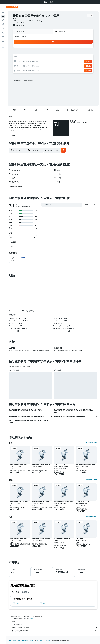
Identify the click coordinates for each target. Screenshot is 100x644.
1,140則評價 (22, 25)
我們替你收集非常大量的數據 (54, 628)
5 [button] (21, 53)
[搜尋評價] (63, 205)
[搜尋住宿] (3, 16)
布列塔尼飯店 (40, 640)
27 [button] (25, 66)
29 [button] (34, 66)
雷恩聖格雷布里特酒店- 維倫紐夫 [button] (41, 465)
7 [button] (30, 53)
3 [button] (43, 48)
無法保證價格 (32, 619)
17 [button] (43, 57)
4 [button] (47, 48)
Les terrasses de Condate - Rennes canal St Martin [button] (62, 466)
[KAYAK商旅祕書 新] (3, 37)
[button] (98, 2)
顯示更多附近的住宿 (92, 443)
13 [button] (25, 57)
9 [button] (38, 53)
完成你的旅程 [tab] (16, 592)
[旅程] (3, 42)
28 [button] (30, 66)
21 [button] (30, 61)
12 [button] (21, 57)
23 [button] (38, 61)
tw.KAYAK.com (12, 640)
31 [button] (43, 66)
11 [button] (47, 53)
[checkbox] (18, 259)
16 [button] (38, 57)
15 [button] (34, 57)
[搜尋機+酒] (3, 24)
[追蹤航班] (3, 33)
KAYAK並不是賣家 (54, 624)
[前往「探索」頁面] (3, 29)
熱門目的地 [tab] (25, 592)
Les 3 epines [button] (80, 539)
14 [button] (30, 57)
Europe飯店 (25, 640)
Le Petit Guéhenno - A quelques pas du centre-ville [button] (85, 503)
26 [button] (21, 66)
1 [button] (34, 48)
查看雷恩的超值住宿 (92, 480)
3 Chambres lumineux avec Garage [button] (62, 539)
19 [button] (21, 61)
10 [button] (43, 53)
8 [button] (34, 53)
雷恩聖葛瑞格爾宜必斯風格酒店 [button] (19, 465)
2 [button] (38, 48)
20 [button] (25, 61)
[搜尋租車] (3, 20)
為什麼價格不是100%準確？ (54, 631)
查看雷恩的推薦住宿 (92, 517)
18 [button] (47, 57)
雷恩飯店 (43, 603)
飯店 (19, 640)
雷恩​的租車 (16, 603)
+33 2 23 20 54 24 (19, 23)
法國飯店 (32, 640)
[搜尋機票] (3, 12)
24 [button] (43, 61)
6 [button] (25, 53)
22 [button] (34, 61)
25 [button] (47, 61)
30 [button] (38, 66)
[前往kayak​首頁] (12, 7)
